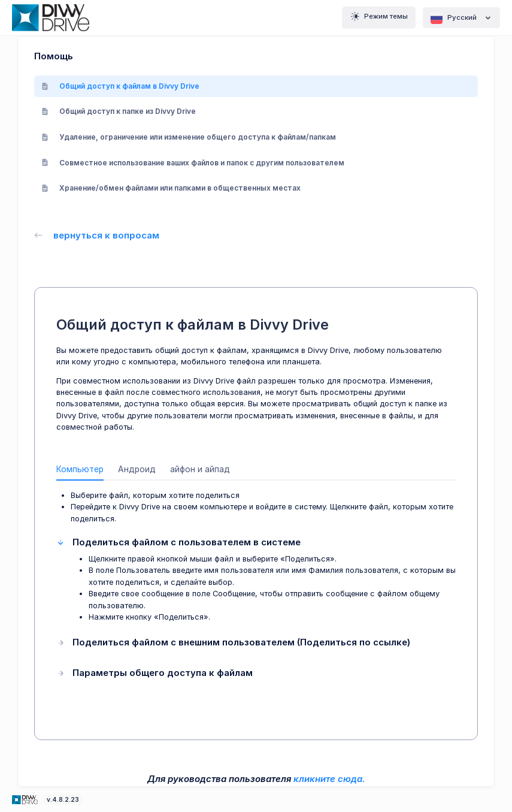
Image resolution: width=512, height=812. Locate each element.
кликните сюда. (329, 779)
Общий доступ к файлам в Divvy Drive (120, 86)
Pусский (461, 18)
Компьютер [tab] (80, 469)
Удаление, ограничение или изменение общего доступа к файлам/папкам (189, 137)
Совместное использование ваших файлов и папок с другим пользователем (193, 163)
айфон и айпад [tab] (200, 469)
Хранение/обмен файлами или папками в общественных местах (171, 188)
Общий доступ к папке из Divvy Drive (119, 111)
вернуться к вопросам (97, 235)
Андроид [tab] (137, 469)
